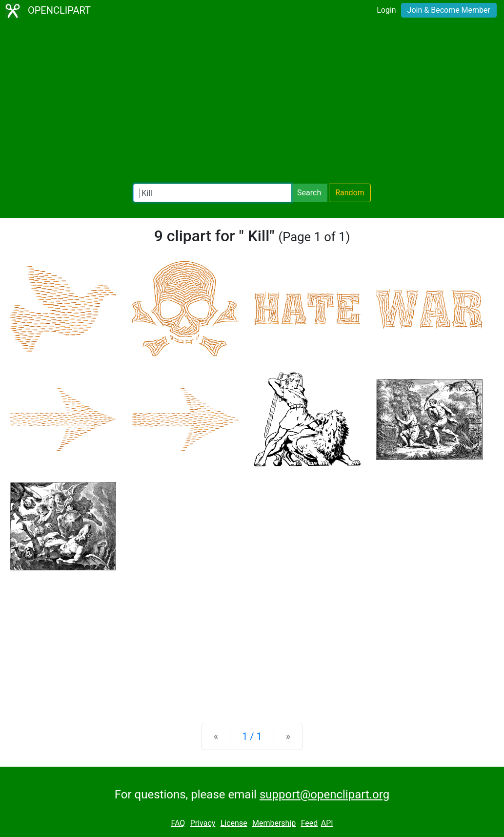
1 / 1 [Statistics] (252, 736)
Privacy (203, 823)
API (327, 823)
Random (350, 193)
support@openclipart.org (324, 795)
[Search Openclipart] (212, 193)
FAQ (178, 823)
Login (386, 10)
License (234, 823)
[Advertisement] (252, 103)
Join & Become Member (449, 10)
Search (309, 193)
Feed (310, 823)
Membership (274, 823)
